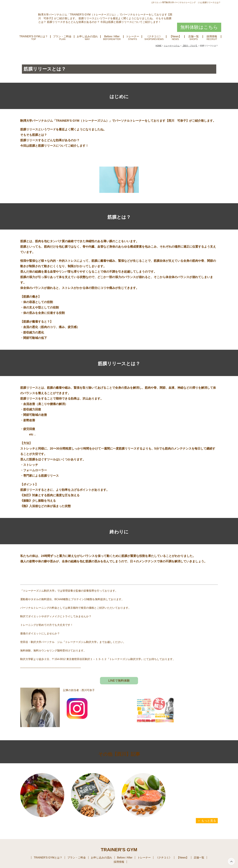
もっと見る (209, 821)
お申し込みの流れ (87, 37)
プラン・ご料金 (62, 37)
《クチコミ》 (154, 37)
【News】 (175, 37)
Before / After (112, 37)
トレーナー (133, 37)
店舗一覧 (194, 37)
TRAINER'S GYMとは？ (34, 37)
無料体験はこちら (199, 27)
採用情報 (212, 37)
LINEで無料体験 (119, 681)
